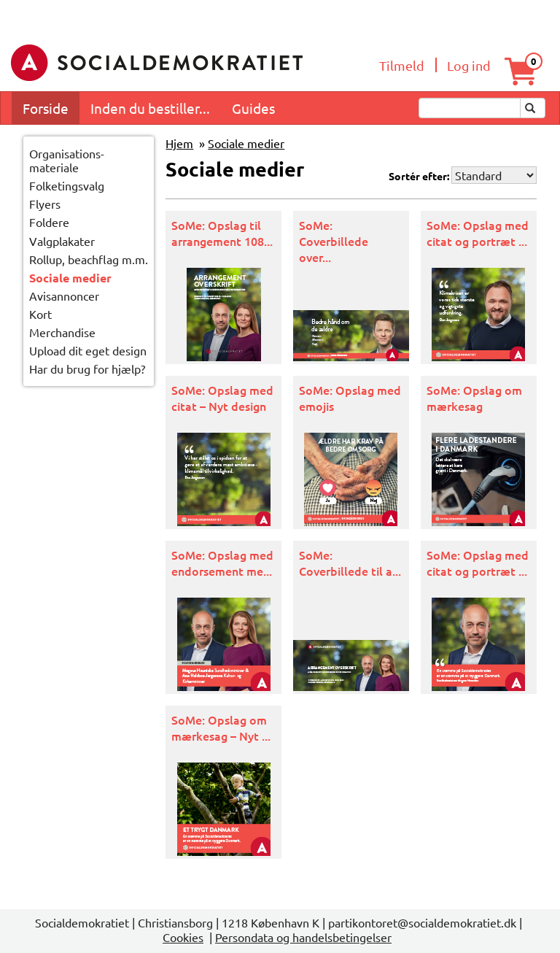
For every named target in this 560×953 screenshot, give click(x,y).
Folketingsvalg (67, 185)
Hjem (179, 143)
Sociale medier (70, 278)
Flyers (45, 204)
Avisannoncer (64, 296)
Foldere (49, 222)
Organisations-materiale (67, 161)
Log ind (469, 65)
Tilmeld (402, 65)
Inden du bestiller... (150, 108)
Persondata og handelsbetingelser (303, 937)
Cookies (183, 937)
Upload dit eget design (88, 350)
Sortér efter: (419, 176)
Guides (253, 108)
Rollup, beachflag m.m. (89, 259)
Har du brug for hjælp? (87, 369)
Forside (46, 108)
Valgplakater (62, 241)
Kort (40, 314)
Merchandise (62, 332)
